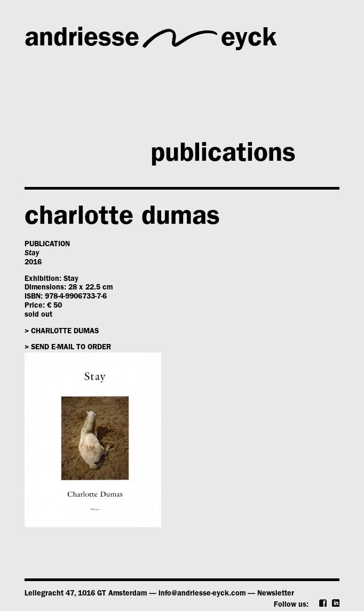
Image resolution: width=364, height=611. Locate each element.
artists (272, 79)
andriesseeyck (151, 38)
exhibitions (154, 118)
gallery (129, 79)
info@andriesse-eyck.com (202, 594)
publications (223, 156)
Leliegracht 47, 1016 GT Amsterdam (86, 594)
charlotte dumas (122, 219)
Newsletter (276, 594)
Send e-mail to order (71, 348)
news (56, 156)
